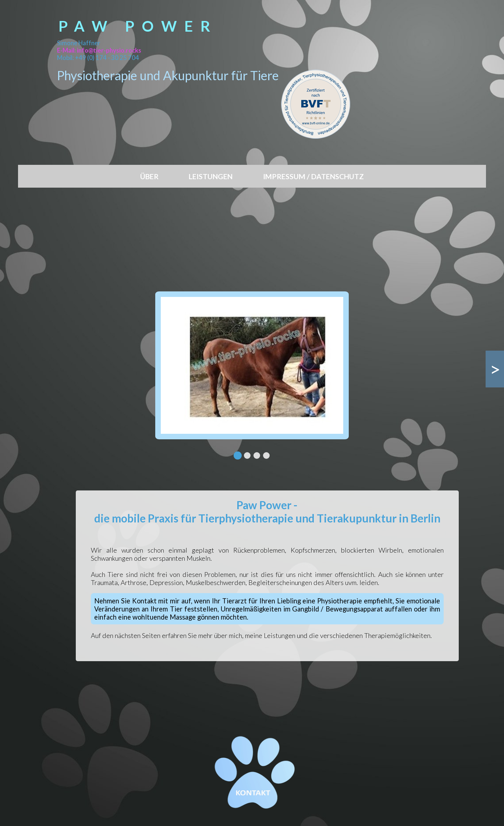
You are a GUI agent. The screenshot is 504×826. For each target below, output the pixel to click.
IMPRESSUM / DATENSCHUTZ (313, 176)
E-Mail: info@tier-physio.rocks (99, 50)
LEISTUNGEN (211, 176)
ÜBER (149, 176)
